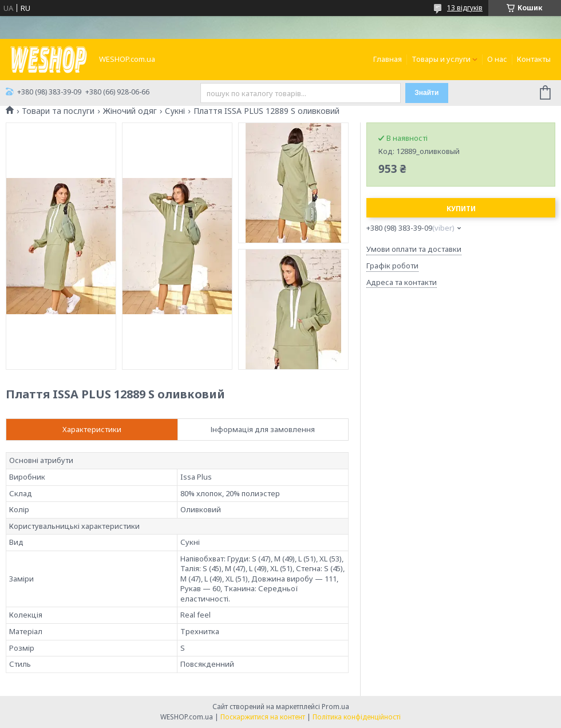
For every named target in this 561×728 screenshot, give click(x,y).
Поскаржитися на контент (263, 717)
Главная (388, 59)
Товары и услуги (441, 59)
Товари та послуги (58, 111)
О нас (497, 59)
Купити (461, 209)
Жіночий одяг (130, 111)
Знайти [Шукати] (426, 93)
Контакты (534, 59)
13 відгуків (465, 8)
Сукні (175, 111)
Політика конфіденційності (357, 717)
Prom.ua (335, 707)
